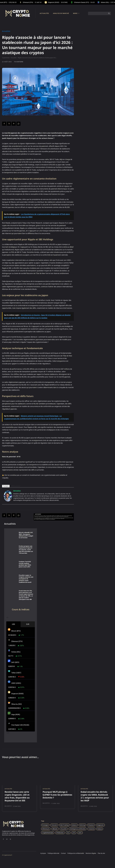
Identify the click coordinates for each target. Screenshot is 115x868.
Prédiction (60, 833)
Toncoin (54, 825)
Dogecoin (100, 825)
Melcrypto (8, 806)
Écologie (45, 825)
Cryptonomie (6, 58)
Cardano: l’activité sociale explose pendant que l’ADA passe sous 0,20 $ (25, 564)
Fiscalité (64, 829)
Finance (91, 825)
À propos (6, 486)
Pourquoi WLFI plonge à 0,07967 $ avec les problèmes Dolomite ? (57, 795)
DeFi (80, 833)
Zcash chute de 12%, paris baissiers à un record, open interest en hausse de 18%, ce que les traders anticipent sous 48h (26, 595)
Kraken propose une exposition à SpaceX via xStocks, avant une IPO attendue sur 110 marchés (26, 550)
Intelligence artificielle (78, 829)
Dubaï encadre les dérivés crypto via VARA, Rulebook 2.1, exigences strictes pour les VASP (95, 796)
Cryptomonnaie (48, 833)
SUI (68, 833)
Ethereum (46, 829)
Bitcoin (55, 829)
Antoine (20, 62)
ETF (74, 833)
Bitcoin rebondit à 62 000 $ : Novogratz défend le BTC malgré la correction (26, 535)
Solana (74, 825)
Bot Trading (64, 825)
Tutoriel (91, 829)
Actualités (6, 31)
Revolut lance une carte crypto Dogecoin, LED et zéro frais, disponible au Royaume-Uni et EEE (17, 796)
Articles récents (16, 486)
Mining (82, 825)
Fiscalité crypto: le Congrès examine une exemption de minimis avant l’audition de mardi (26, 579)
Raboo (100, 829)
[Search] (109, 13)
